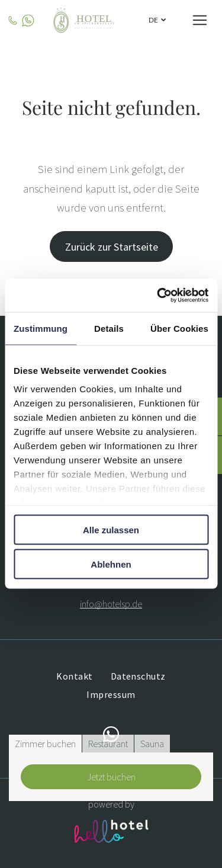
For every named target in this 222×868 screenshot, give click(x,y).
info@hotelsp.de (111, 604)
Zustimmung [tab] (41, 328)
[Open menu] (200, 20)
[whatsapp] (111, 736)
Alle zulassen (111, 529)
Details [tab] (109, 328)
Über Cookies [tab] (179, 328)
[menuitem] (74, 676)
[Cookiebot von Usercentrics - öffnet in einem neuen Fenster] (158, 296)
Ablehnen (111, 564)
